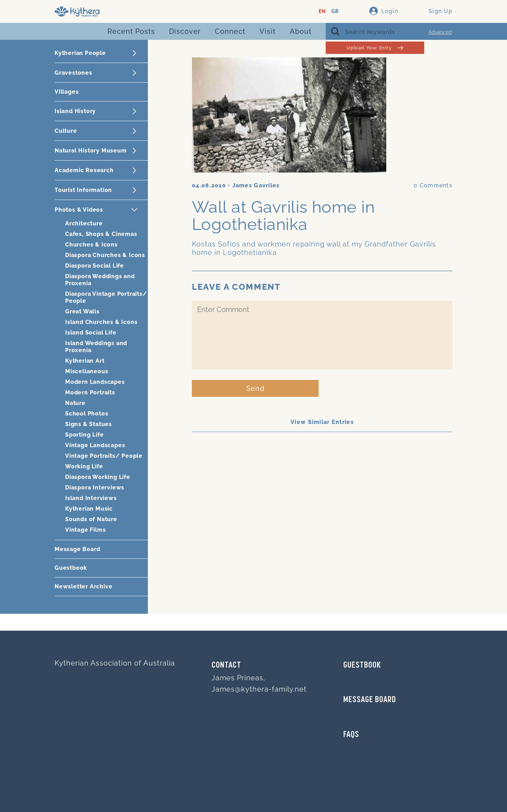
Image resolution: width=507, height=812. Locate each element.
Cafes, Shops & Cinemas (101, 234)
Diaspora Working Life (98, 477)
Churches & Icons (91, 245)
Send (255, 388)
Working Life (84, 466)
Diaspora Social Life (95, 266)
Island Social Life (91, 333)
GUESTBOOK (362, 666)
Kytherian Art (85, 361)
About (301, 31)
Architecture (84, 223)
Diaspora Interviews (95, 488)
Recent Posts (131, 31)
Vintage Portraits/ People (104, 456)
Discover (185, 31)
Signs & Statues (89, 424)
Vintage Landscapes (95, 445)
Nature (75, 403)
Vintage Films (85, 530)
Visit (268, 31)
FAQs (351, 735)
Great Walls (82, 311)
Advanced (440, 32)
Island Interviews (91, 498)
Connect (230, 31)
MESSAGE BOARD (370, 700)
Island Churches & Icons (101, 322)
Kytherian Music (89, 509)
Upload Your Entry (375, 48)
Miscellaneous (87, 371)
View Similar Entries (322, 422)
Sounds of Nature (91, 519)
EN (322, 11)
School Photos (87, 414)
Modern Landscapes (95, 382)
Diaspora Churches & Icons (105, 255)
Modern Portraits (90, 392)
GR (335, 11)
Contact (226, 666)
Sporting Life (84, 435)
